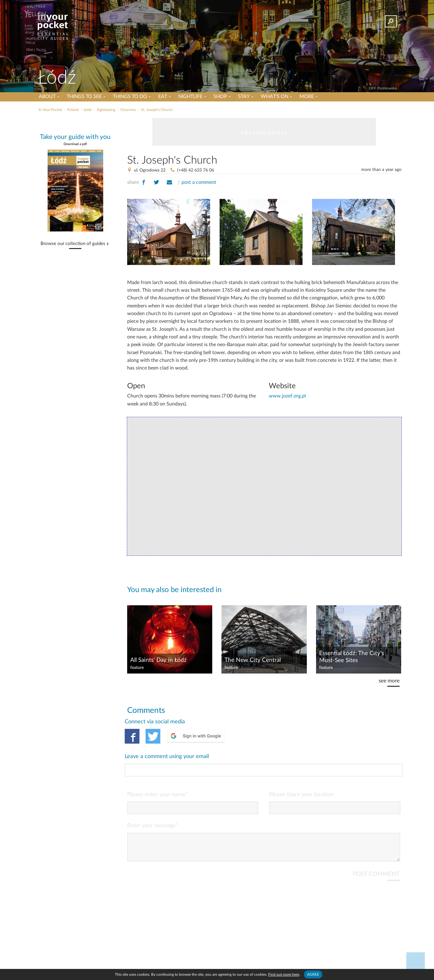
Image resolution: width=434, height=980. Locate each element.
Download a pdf (75, 144)
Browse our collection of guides (73, 244)
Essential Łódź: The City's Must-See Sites (352, 657)
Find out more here (284, 974)
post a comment (199, 182)
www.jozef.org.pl (287, 396)
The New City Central (253, 660)
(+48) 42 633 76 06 (196, 170)
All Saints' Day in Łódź (158, 660)
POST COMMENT (376, 849)
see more (389, 681)
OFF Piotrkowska (383, 88)
